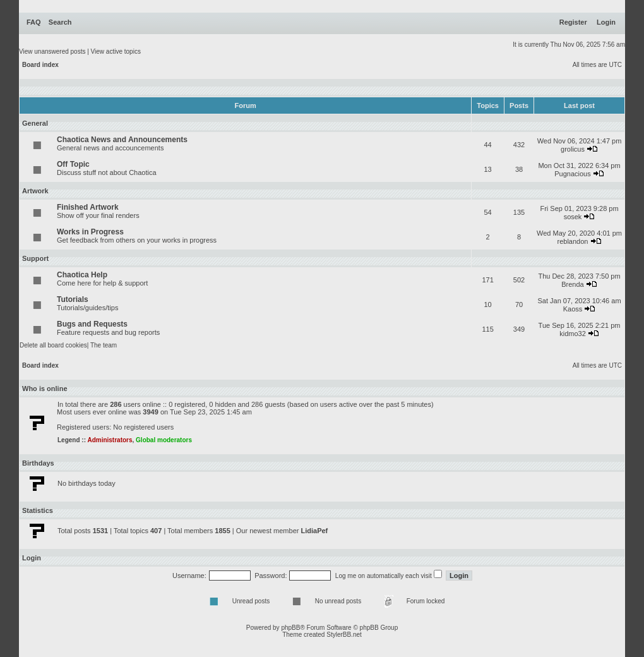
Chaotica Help (82, 275)
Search (60, 22)
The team (104, 345)
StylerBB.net (344, 635)
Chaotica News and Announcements (122, 140)
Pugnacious (573, 174)
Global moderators (164, 440)
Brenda (572, 284)
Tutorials (73, 299)
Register (573, 22)
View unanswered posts (52, 51)
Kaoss (573, 309)
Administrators (110, 440)
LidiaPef (314, 531)
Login (606, 22)
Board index (40, 65)
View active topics (116, 51)
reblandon (573, 241)
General (35, 123)
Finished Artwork (88, 207)
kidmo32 (573, 334)
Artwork (35, 191)
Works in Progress (90, 232)
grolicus (573, 149)
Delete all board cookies (53, 345)
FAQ (34, 22)
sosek (573, 217)
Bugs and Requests (92, 324)
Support (35, 258)
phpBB (290, 628)
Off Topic (73, 164)
